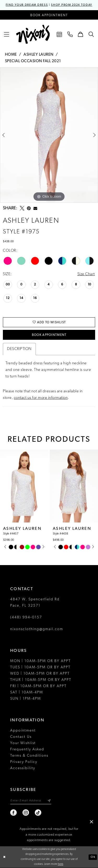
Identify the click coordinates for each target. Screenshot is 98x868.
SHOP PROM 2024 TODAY (72, 5)
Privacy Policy (24, 762)
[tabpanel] (49, 135)
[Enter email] (31, 801)
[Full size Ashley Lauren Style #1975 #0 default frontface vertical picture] (49, 135)
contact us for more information (41, 398)
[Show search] (91, 34)
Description (19, 349)
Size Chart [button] (86, 274)
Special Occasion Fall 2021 (33, 61)
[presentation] (24, 486)
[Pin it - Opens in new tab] (29, 208)
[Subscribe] (49, 801)
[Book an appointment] (49, 15)
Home (11, 55)
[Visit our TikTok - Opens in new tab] (38, 813)
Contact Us (21, 737)
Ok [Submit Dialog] (93, 857)
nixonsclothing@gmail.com (37, 629)
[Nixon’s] (33, 34)
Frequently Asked (27, 749)
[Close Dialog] (4, 857)
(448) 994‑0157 (26, 617)
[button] (7, 34)
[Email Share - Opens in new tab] (35, 208)
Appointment (23, 731)
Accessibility (23, 768)
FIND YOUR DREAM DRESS (27, 5)
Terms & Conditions (29, 756)
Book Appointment (49, 335)
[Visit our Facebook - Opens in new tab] (14, 813)
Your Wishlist (23, 743)
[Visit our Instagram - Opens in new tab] (26, 813)
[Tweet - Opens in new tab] (22, 208)
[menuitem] (7, 34)
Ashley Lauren (39, 55)
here (60, 864)
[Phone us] (70, 34)
